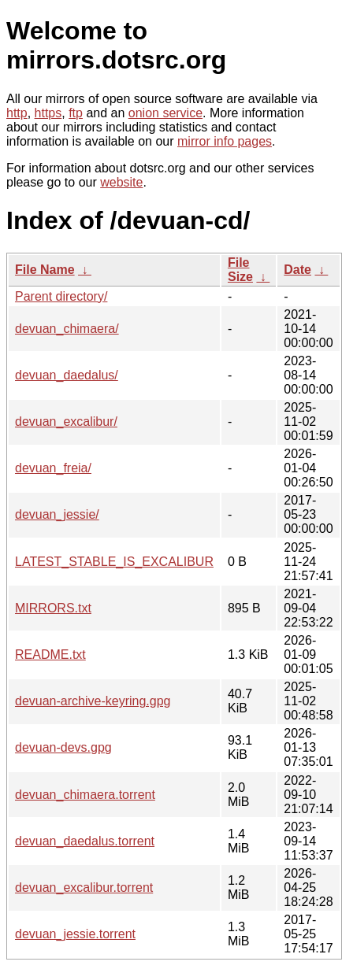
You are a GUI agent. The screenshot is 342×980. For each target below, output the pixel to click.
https (48, 113)
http (17, 113)
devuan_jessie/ (57, 514)
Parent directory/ (61, 296)
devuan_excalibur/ (66, 422)
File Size (240, 270)
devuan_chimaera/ (67, 329)
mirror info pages (225, 141)
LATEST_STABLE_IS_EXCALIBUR (114, 562)
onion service (165, 113)
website (121, 182)
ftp (76, 113)
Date (297, 270)
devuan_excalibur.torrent (84, 888)
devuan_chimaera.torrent (85, 795)
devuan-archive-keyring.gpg (93, 701)
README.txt (50, 655)
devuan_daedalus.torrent (85, 841)
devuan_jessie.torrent (75, 934)
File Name (45, 270)
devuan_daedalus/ (67, 375)
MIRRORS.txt (53, 608)
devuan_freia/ (53, 468)
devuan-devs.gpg (63, 747)
